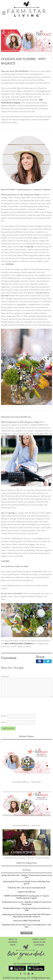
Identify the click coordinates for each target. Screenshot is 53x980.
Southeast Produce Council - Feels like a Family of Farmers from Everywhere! (26, 903)
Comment (5, 676)
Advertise (13, 942)
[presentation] (20, 705)
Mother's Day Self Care (27, 892)
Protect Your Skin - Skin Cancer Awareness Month (27, 888)
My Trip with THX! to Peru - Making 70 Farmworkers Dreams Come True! (27, 876)
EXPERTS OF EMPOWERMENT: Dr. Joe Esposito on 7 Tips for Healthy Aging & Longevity (27, 897)
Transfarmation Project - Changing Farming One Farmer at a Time (26, 909)
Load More (26, 933)
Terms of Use (39, 942)
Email (4, 722)
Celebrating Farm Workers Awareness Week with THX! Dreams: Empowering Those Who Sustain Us (26, 916)
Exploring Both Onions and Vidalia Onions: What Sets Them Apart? (27, 883)
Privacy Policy (39, 939)
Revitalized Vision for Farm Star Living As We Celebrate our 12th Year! (26, 926)
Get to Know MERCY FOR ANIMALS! (27, 921)
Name (4, 716)
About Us (13, 939)
